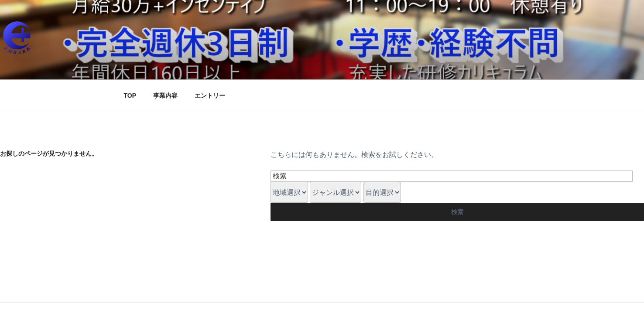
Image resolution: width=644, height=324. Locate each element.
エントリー (210, 95)
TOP (130, 95)
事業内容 (165, 95)
